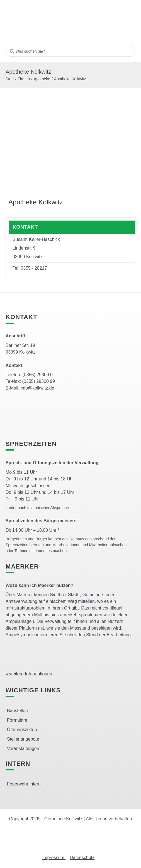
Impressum (54, 858)
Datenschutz (82, 858)
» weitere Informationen (29, 674)
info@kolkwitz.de (37, 388)
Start (10, 79)
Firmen (24, 79)
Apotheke (42, 79)
